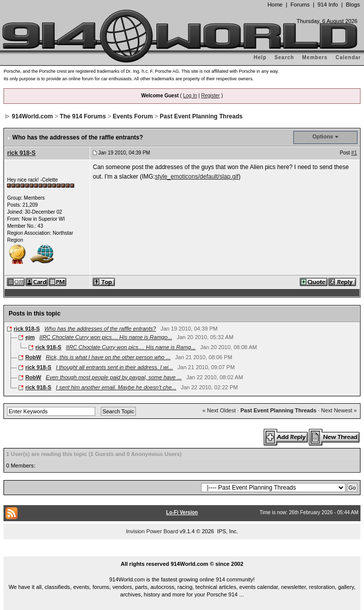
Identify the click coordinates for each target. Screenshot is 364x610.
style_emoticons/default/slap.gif (197, 177)
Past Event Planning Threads (201, 116)
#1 (354, 153)
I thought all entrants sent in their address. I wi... (115, 367)
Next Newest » (339, 410)
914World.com (33, 116)
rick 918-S (21, 153)
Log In (190, 96)
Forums (300, 5)
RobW (33, 357)
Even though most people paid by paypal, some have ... (114, 377)
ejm (30, 337)
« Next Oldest (219, 410)
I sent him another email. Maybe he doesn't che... (116, 387)
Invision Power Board (152, 531)
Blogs (353, 5)
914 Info (328, 5)
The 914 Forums (83, 116)
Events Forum (133, 116)
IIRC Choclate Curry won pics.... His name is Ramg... (131, 347)
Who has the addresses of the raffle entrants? (100, 329)
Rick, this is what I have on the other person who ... (108, 357)
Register (210, 96)
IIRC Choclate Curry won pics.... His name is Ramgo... (106, 337)
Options (323, 136)
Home (275, 5)
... (182, 553)
